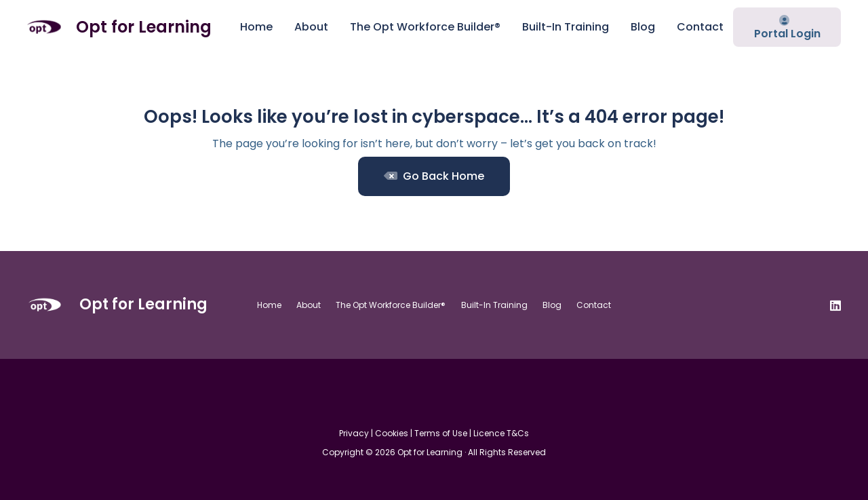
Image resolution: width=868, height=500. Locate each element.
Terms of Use (441, 433)
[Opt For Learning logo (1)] (44, 27)
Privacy (354, 433)
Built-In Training (494, 305)
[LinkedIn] (835, 305)
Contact (594, 305)
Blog (552, 305)
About (309, 305)
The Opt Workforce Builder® (391, 305)
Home (269, 305)
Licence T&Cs (501, 433)
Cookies (392, 433)
